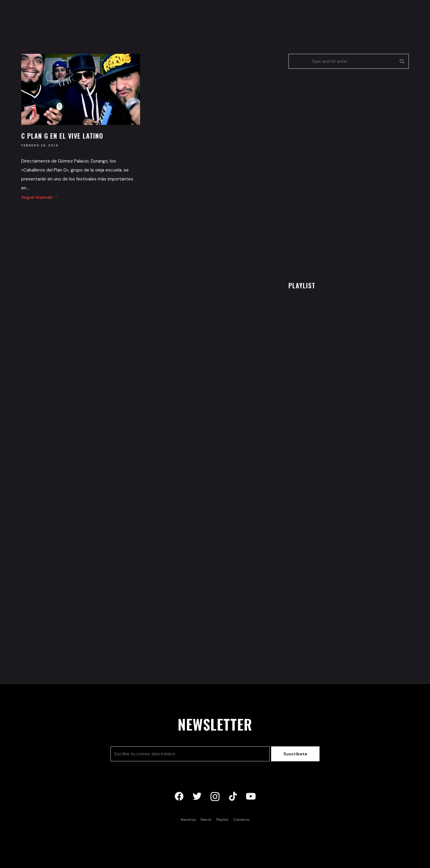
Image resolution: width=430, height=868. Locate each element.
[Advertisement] (333, 173)
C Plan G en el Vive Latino (62, 136)
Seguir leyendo (39, 197)
